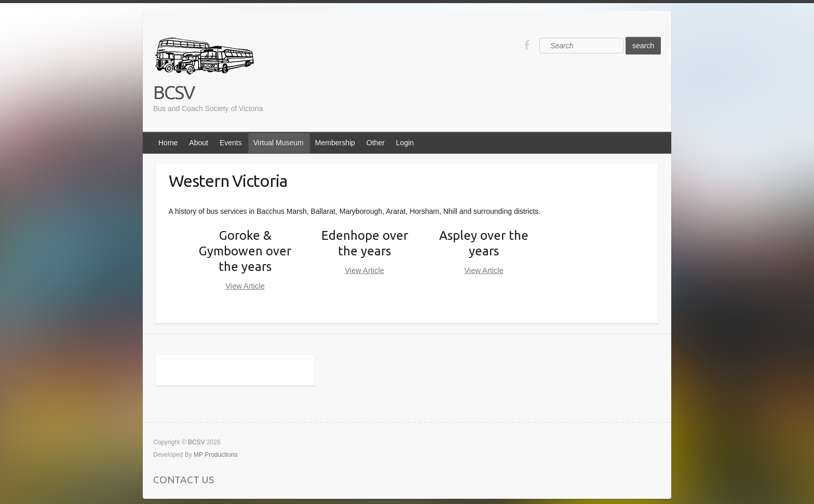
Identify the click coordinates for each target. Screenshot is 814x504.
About (199, 143)
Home (168, 143)
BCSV (174, 92)
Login (405, 143)
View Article (245, 286)
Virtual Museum (279, 143)
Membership (335, 143)
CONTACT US (184, 480)
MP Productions (216, 455)
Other (376, 143)
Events (231, 143)
